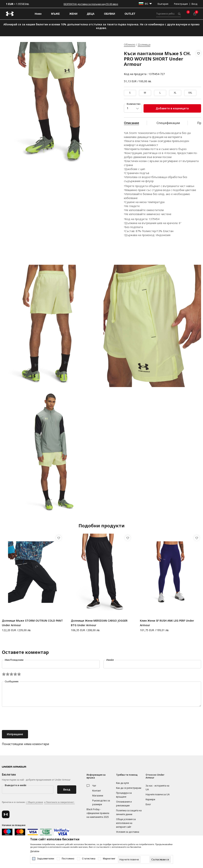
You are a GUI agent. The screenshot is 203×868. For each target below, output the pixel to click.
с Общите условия (35, 802)
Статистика (89, 859)
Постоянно (68, 859)
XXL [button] (190, 93)
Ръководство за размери (101, 802)
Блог (148, 804)
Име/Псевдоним (14, 660)
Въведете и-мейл (16, 785)
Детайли (35, 851)
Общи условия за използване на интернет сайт (126, 823)
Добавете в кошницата (172, 108)
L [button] (160, 93)
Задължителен (46, 859)
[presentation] (31, 719)
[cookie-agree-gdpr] (160, 859)
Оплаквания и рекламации (124, 804)
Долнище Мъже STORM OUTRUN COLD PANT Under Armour (32, 623)
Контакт (97, 791)
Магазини (98, 796)
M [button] (145, 93)
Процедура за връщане (124, 795)
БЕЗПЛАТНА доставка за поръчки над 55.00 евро (91, 4)
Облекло (130, 45)
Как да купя (122, 783)
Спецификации (168, 123)
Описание (132, 123)
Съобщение (12, 681)
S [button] (130, 93)
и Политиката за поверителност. (59, 802)
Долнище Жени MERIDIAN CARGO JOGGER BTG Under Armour (99, 623)
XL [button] (175, 93)
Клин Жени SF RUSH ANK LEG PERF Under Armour (167, 623)
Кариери (150, 799)
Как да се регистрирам (129, 788)
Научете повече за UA (158, 794)
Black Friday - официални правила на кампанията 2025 (98, 813)
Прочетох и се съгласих (38, 802)
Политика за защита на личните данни (129, 812)
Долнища (144, 45)
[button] (199, 64)
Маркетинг (109, 859)
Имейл (110, 660)
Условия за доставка (128, 832)
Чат (94, 786)
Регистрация (181, 4)
